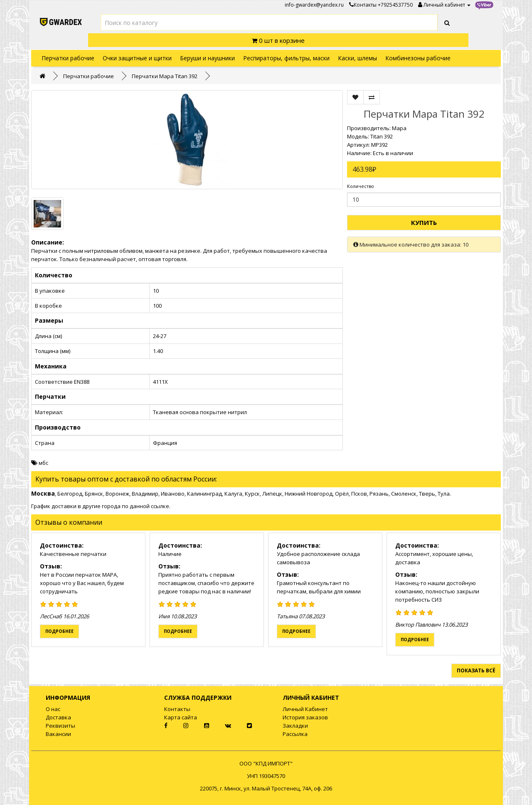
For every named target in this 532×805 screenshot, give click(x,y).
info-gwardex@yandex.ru (314, 5)
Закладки (295, 726)
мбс (43, 463)
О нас (53, 709)
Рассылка (295, 734)
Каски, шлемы (357, 58)
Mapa (399, 128)
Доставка (58, 717)
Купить (424, 222)
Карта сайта (181, 717)
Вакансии (58, 734)
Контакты (363, 5)
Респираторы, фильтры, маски (286, 58)
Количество (361, 186)
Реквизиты (60, 726)
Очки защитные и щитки (137, 58)
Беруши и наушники (207, 58)
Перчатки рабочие (68, 58)
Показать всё (476, 670)
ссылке (160, 506)
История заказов (305, 717)
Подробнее (59, 631)
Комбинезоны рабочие (418, 58)
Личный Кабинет (305, 709)
